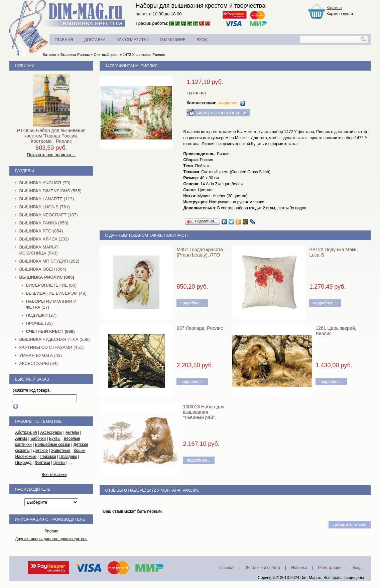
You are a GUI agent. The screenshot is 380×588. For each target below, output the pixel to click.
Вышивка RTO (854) (41, 231)
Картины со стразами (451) (51, 347)
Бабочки (38, 438)
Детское (41, 451)
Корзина (334, 8)
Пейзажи (48, 457)
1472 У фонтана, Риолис (144, 55)
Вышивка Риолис (75, 55)
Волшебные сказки (53, 445)
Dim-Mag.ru (311, 578)
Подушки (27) (41, 315)
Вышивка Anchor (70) (45, 183)
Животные (61, 451)
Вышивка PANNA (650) (44, 223)
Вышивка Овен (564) (43, 269)
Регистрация (330, 568)
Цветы (59, 463)
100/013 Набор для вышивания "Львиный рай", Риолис (204, 415)
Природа (23, 463)
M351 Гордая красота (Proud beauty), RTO (200, 252)
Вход (357, 568)
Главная (227, 568)
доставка (197, 93)
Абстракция (26, 432)
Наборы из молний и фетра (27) (51, 304)
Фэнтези (42, 463)
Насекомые (26, 457)
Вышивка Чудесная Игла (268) (54, 339)
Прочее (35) (39, 323)
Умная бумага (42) (40, 355)
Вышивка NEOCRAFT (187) (48, 215)
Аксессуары (51, 432)
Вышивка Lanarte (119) (46, 199)
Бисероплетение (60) (51, 285)
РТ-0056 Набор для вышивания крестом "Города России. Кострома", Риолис (51, 136)
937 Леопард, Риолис (200, 328)
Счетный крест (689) (50, 331)
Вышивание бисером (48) (56, 293)
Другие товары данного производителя (51, 539)
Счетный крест (106, 55)
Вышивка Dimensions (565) (50, 191)
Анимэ (21, 438)
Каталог (49, 55)
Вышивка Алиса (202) (44, 239)
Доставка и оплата (263, 568)
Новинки (25, 66)
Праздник (68, 457)
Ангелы (72, 432)
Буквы (55, 438)
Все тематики (54, 475)
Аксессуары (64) (38, 363)
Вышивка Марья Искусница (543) (38, 250)
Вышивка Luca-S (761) (44, 207)
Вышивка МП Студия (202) (49, 261)
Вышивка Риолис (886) (46, 277)
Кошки (79, 451)
